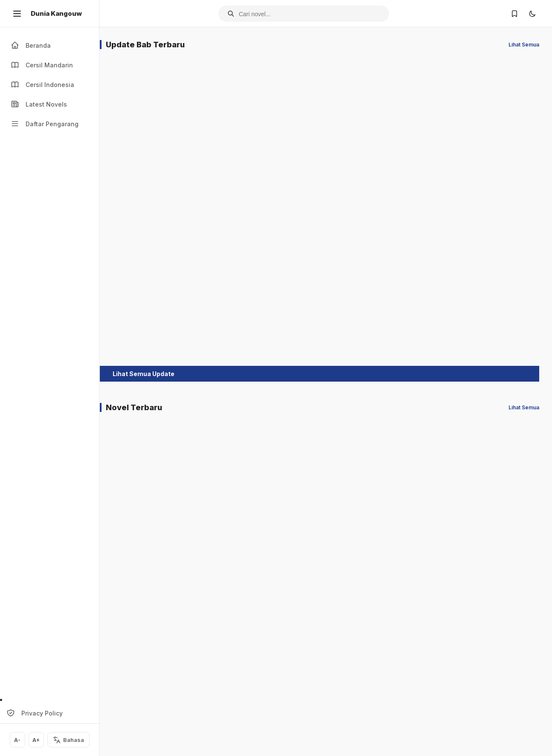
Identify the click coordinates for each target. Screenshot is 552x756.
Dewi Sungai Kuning (142, 539)
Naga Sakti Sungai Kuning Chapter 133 (142, 167)
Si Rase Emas (496, 688)
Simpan (143, 196)
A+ (36, 740)
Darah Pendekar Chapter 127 (210, 322)
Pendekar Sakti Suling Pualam (281, 692)
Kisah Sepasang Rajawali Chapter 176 (502, 167)
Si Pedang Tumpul (140, 688)
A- (17, 740)
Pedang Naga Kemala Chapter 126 (282, 167)
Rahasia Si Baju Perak (353, 692)
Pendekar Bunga (429, 688)
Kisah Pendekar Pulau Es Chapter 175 (357, 167)
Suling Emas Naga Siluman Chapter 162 (431, 167)
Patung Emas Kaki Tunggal (213, 692)
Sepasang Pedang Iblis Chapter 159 (140, 322)
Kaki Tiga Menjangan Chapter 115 (216, 167)
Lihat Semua (524, 45)
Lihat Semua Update (155, 387)
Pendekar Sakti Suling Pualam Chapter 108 (281, 322)
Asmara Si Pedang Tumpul (505, 543)
